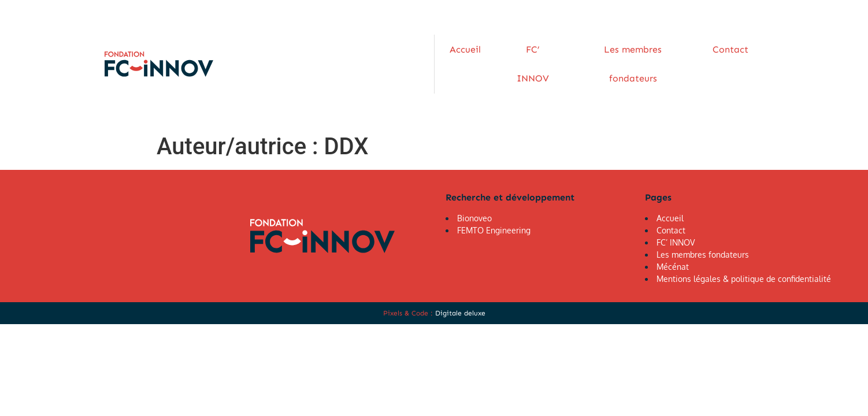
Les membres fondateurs (612, 49)
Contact (702, 49)
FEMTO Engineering (494, 200)
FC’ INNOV (516, 49)
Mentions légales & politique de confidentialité (744, 249)
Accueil (459, 49)
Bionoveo (474, 188)
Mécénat (673, 237)
